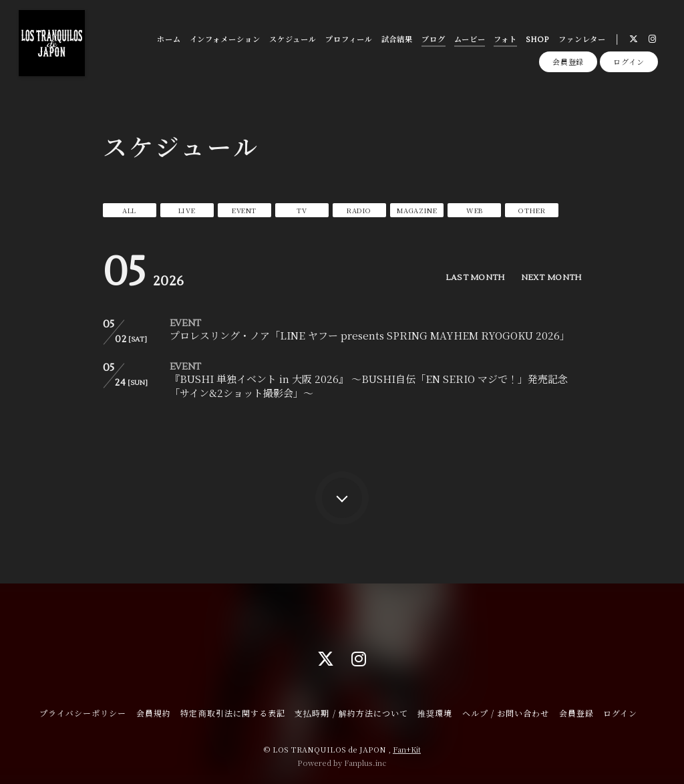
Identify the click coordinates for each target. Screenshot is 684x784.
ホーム (169, 40)
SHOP (538, 40)
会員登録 (568, 61)
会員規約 (154, 713)
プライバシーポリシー (83, 713)
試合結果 (397, 40)
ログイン (629, 61)
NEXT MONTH (551, 278)
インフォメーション (225, 40)
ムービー (470, 40)
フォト (505, 40)
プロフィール (349, 40)
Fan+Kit (407, 749)
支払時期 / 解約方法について (351, 713)
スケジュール (293, 40)
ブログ (434, 40)
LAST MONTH (475, 278)
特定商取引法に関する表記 (232, 713)
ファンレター (582, 40)
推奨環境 (435, 713)
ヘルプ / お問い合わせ (506, 713)
